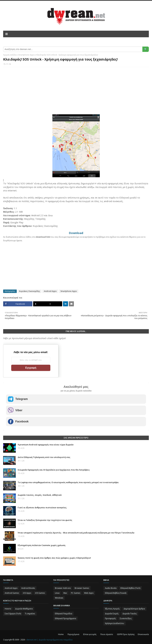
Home (61, 634)
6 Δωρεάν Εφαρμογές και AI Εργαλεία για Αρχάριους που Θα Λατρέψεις (54, 470)
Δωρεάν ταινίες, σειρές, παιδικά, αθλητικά (40, 495)
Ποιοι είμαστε (107, 634)
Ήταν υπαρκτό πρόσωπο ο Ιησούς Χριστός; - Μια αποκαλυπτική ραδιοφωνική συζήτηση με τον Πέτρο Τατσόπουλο (76, 533)
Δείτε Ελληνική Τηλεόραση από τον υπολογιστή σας (44, 457)
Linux (57, 593)
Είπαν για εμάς (90, 634)
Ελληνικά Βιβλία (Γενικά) (116, 593)
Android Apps (50, 291)
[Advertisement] (76, 92)
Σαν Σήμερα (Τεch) (13, 614)
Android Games (12, 593)
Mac (65, 593)
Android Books (28, 588)
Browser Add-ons (63, 588)
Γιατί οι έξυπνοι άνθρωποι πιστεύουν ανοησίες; (42, 507)
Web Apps (89, 593)
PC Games (76, 593)
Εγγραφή (31, 368)
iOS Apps (27, 593)
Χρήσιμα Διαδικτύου (115, 623)
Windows (59, 598)
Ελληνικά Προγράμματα (66, 618)
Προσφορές (110, 618)
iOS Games (40, 593)
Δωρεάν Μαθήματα (24, 609)
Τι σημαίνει (30, 614)
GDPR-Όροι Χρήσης (126, 634)
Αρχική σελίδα (10, 55)
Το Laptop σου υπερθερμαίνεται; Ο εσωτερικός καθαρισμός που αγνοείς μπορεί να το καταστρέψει (68, 482)
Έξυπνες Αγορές (112, 609)
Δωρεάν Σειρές (112, 614)
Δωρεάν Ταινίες (130, 614)
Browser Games (82, 588)
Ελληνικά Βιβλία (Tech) (130, 588)
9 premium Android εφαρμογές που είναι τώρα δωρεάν (46, 445)
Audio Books (111, 588)
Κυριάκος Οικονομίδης (30, 291)
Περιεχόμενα (73, 634)
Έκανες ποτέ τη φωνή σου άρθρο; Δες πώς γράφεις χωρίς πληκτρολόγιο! (54, 558)
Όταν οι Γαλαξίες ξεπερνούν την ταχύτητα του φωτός (45, 520)
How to (8, 609)
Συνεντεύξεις (126, 618)
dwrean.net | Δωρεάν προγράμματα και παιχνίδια (49, 640)
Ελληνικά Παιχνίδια (64, 614)
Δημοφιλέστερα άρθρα (134, 609)
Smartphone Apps (26, 55)
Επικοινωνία (143, 634)
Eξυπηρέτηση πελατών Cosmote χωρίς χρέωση (42, 545)
